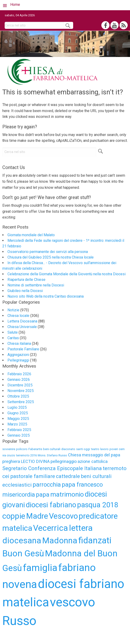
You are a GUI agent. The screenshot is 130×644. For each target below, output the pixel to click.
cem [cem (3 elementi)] (122, 449)
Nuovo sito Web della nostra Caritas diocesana (46, 296)
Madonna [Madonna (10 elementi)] (60, 541)
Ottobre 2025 (18, 396)
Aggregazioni (18, 355)
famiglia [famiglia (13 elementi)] (40, 568)
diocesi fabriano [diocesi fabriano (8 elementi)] (51, 505)
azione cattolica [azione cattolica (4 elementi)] (93, 461)
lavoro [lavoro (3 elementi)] (104, 449)
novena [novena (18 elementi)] (20, 584)
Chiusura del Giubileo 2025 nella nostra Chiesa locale (51, 257)
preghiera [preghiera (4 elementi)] (11, 461)
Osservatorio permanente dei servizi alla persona (48, 252)
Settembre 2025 (21, 402)
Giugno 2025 (18, 413)
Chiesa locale (18, 316)
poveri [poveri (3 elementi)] (114, 449)
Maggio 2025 (18, 419)
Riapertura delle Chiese (26, 280)
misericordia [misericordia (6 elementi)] (19, 495)
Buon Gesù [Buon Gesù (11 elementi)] (23, 553)
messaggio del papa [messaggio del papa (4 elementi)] (101, 455)
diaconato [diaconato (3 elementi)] (68, 449)
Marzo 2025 (17, 424)
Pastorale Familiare (23, 349)
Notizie (13, 310)
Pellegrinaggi (18, 360)
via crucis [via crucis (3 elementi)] (9, 455)
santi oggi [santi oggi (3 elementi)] (83, 449)
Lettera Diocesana (22, 321)
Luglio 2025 (17, 407)
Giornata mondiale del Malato (31, 235)
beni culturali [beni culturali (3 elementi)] (52, 449)
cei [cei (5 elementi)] (6, 476)
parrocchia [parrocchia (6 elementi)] (47, 485)
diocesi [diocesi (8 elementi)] (96, 494)
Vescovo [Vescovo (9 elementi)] (63, 516)
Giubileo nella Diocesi (25, 291)
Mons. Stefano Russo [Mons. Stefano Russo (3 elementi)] (52, 455)
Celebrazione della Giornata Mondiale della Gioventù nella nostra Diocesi (67, 274)
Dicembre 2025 (20, 385)
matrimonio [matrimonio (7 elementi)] (67, 494)
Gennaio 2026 (19, 380)
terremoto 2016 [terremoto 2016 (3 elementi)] (26, 455)
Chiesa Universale (22, 327)
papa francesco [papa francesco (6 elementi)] (82, 485)
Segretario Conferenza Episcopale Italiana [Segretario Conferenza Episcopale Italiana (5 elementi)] (52, 468)
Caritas (13, 338)
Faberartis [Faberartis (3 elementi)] (35, 449)
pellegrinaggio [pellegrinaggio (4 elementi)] (64, 461)
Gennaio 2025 (19, 435)
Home (15, 5)
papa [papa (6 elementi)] (43, 495)
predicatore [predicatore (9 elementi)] (98, 516)
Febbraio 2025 (19, 430)
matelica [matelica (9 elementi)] (17, 528)
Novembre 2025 (21, 391)
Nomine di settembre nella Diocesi (36, 285)
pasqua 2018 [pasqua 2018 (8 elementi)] (98, 505)
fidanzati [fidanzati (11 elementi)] (95, 540)
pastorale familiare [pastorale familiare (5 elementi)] (33, 476)
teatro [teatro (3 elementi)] (95, 449)
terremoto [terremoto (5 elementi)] (115, 468)
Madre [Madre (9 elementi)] (37, 516)
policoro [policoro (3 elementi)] (22, 449)
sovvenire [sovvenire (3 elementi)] (9, 449)
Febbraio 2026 (19, 374)
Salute (13, 332)
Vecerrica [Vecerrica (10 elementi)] (51, 528)
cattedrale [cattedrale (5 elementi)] (68, 476)
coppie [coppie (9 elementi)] (14, 516)
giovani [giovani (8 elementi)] (14, 505)
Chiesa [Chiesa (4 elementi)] (75, 455)
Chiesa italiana (19, 344)
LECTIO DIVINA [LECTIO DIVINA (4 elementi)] (35, 461)
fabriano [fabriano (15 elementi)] (77, 568)
